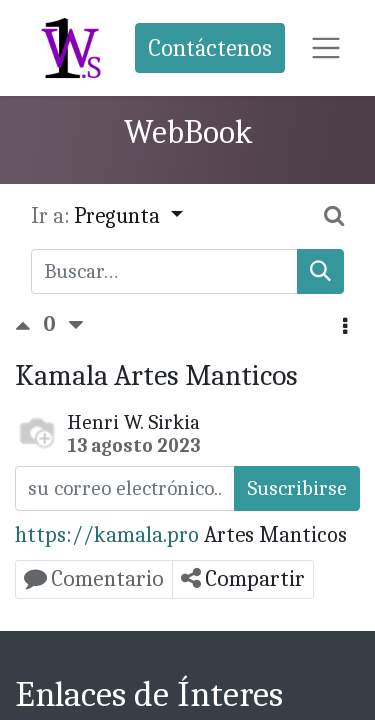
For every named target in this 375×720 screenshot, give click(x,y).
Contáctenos (210, 48)
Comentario (94, 578)
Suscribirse (297, 488)
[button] (345, 327)
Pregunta (119, 216)
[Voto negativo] (76, 324)
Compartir (243, 578)
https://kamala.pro (107, 535)
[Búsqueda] (320, 271)
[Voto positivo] (29, 324)
